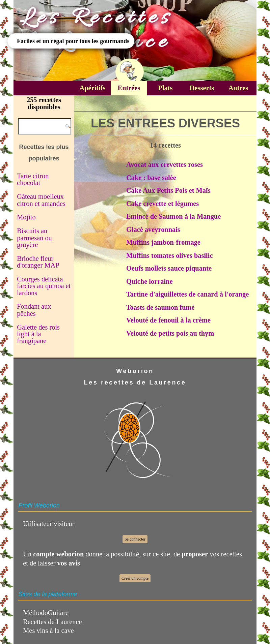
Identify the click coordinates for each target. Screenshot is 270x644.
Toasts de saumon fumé (160, 307)
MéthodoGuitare (46, 613)
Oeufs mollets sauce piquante (169, 268)
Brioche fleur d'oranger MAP (38, 262)
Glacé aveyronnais (153, 229)
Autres (238, 88)
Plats (165, 88)
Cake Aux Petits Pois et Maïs (168, 190)
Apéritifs (92, 88)
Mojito (26, 217)
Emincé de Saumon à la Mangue (173, 216)
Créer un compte (135, 578)
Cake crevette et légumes (163, 204)
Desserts (202, 88)
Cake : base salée (151, 178)
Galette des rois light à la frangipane (38, 334)
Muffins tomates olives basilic (170, 255)
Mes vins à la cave (48, 631)
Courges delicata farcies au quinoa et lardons (44, 286)
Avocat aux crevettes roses (165, 164)
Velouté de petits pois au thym (170, 333)
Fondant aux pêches (34, 310)
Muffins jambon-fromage (163, 242)
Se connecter (135, 539)
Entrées (129, 88)
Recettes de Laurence (52, 622)
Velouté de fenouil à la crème (168, 320)
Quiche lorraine (150, 281)
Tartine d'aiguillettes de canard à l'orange (187, 294)
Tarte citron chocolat (33, 179)
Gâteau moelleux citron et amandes (41, 200)
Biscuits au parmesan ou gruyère (34, 238)
